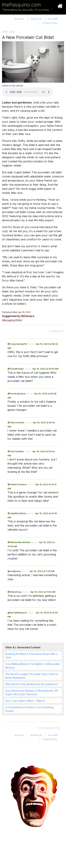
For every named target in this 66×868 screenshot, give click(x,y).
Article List (36, 19)
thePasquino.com (21, 5)
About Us (19, 19)
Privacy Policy (50, 23)
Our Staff (53, 19)
